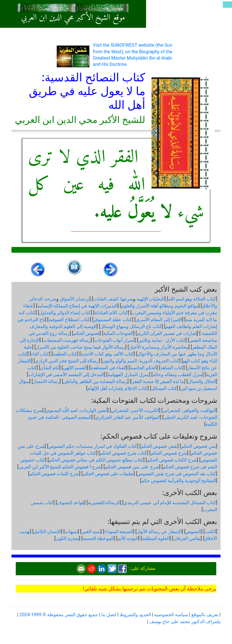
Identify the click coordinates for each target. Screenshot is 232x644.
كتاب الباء (40, 354)
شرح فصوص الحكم (169, 453)
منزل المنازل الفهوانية (128, 375)
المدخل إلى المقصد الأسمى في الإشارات (66, 375)
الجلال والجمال (202, 381)
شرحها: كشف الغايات (113, 299)
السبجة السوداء (119, 532)
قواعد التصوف (71, 503)
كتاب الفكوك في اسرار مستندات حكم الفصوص (93, 446)
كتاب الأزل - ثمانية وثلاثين (162, 340)
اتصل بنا (109, 615)
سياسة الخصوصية (171, 615)
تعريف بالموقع (205, 615)
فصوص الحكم (86, 333)
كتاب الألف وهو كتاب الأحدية (107, 354)
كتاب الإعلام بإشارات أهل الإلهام (117, 388)
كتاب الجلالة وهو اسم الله (192, 299)
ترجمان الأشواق (75, 299)
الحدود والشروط (135, 615)
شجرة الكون (67, 538)
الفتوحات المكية (118, 333)
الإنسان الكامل (47, 532)
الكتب (210, 532)
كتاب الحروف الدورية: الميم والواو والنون (141, 361)
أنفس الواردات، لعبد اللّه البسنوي (77, 410)
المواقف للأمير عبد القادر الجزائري (128, 417)
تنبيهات (71, 532)
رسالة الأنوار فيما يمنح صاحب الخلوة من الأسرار (80, 347)
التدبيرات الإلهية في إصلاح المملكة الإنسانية (77, 306)
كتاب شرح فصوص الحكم (123, 453)
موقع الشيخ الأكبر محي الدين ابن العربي (73, 18)
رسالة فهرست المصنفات (67, 340)
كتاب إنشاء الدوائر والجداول (65, 313)
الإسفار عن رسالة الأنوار (159, 532)
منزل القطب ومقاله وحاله (178, 375)
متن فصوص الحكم (198, 446)
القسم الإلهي (75, 368)
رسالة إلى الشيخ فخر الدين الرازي (67, 361)
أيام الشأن (50, 368)
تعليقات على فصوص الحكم (108, 474)
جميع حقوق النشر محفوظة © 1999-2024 (59, 615)
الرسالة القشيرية (104, 503)
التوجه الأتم (128, 538)
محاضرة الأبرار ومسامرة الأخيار (159, 347)
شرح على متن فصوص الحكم (132, 467)
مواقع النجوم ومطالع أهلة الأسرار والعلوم (160, 306)
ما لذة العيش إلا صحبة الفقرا (158, 381)
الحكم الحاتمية (143, 368)
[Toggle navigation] (227, 5)
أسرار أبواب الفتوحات (114, 340)
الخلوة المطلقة (156, 538)
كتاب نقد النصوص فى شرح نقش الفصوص (177, 474)
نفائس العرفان (187, 538)
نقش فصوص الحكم (159, 446)
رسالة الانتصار (46, 381)
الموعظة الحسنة (98, 538)
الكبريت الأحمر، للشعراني (135, 410)
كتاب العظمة (65, 354)
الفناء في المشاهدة (108, 368)
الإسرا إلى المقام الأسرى (159, 320)
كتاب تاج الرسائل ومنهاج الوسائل (131, 326)
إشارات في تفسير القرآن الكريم (167, 333)
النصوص (193, 532)
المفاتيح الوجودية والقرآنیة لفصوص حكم (179, 481)
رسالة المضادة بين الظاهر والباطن (95, 381)
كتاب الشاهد (172, 368)
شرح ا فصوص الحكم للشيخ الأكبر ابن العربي (60, 467)
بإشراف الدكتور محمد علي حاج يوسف (185, 622)
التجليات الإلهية (151, 299)
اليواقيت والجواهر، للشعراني (189, 410)
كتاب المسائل (164, 388)
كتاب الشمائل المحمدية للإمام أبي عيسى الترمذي (170, 503)
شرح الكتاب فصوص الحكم (172, 460)
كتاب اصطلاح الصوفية (69, 320)
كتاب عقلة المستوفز (113, 320)
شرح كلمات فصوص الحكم (54, 474)
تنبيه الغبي (91, 532)
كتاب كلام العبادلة (111, 313)
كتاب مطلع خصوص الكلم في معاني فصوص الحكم (96, 460)
